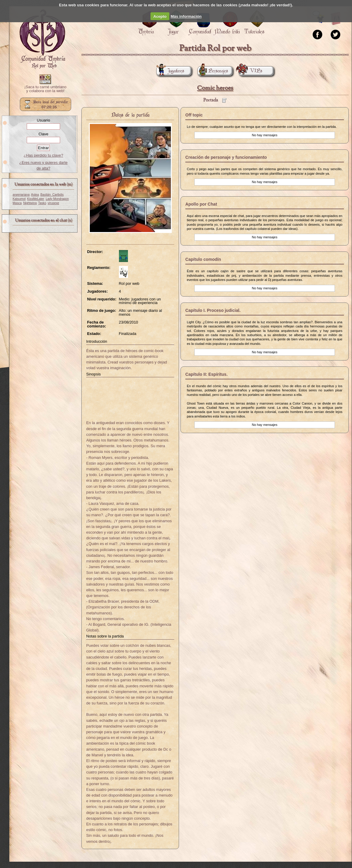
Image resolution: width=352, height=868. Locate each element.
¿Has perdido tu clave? (44, 155)
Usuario (43, 120)
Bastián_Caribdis (52, 195)
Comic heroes (215, 88)
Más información (186, 16)
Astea (35, 195)
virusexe (53, 203)
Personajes (213, 71)
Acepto (160, 16)
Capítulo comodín (203, 259)
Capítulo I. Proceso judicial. (213, 310)
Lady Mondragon (57, 199)
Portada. (42, 39)
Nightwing (30, 203)
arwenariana (21, 195)
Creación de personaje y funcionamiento (226, 157)
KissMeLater (36, 199)
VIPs (250, 71)
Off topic (194, 115)
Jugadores (170, 71)
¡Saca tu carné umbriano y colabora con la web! (45, 89)
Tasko (42, 203)
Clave (43, 134)
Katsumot (19, 199)
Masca (17, 203)
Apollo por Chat (201, 204)
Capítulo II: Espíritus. (206, 374)
